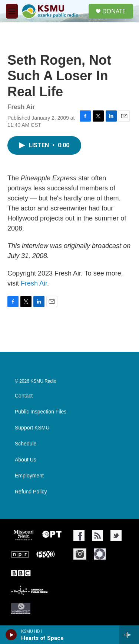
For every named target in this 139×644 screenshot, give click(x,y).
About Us (26, 460)
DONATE (114, 11)
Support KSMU (32, 428)
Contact (24, 396)
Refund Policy (31, 492)
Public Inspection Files (41, 412)
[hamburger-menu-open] (12, 11)
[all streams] (129, 635)
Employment (29, 476)
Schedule (26, 444)
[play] (11, 635)
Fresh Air (34, 283)
